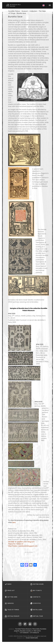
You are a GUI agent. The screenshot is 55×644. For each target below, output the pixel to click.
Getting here (11, 597)
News (8, 584)
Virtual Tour (37, 616)
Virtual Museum (12, 616)
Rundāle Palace (14, 11)
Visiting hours (37, 584)
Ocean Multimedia (32, 638)
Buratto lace (21, 13)
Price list (10, 591)
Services (9, 603)
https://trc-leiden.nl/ (16, 544)
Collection (33, 11)
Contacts (35, 597)
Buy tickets (36, 591)
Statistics (35, 603)
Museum (25, 11)
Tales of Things (12, 610)
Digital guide (36, 610)
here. (14, 522)
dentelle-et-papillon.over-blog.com (21, 542)
